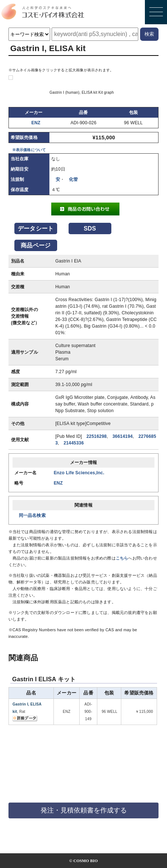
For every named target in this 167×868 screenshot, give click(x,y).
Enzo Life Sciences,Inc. (79, 473)
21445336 (74, 443)
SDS (90, 228)
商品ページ (36, 245)
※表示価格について (29, 150)
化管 (73, 179)
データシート (36, 228)
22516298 (96, 436)
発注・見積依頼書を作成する (84, 810)
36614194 (123, 436)
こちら (122, 558)
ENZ (36, 123)
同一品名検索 (32, 515)
